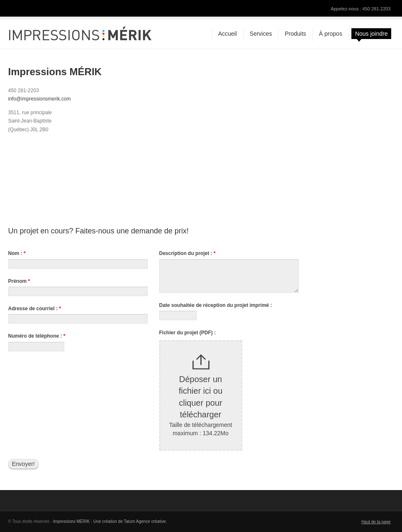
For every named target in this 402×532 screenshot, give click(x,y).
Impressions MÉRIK (71, 521)
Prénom (19, 281)
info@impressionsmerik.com (40, 99)
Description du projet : (188, 253)
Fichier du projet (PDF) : (188, 333)
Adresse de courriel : (35, 309)
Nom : (17, 253)
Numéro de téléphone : (37, 336)
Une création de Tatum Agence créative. (130, 521)
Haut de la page (376, 522)
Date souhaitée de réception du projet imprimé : (216, 305)
